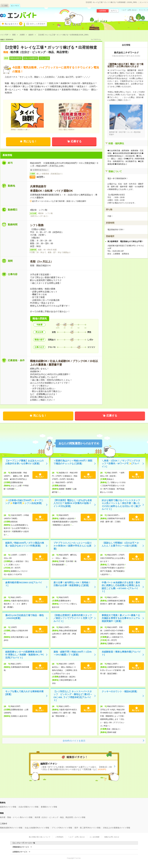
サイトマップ (143, 10)
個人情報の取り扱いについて (40, 837)
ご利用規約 (59, 837)
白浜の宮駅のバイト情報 (29, 807)
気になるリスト (14, 24)
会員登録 (103, 11)
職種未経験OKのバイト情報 (11, 828)
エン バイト (15, 6)
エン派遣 (5, 6)
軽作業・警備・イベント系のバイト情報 (16, 817)
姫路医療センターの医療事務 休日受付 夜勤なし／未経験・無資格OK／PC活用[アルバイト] (25, 655)
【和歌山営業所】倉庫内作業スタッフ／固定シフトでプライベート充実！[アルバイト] (73, 618)
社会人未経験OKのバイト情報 (37, 828)
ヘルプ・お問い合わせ (129, 10)
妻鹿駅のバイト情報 (49, 807)
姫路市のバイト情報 (8, 807)
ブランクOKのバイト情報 (62, 828)
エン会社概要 (95, 837)
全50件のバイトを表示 (74, 741)
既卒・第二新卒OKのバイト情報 (88, 828)
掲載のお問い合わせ (112, 837)
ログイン (114, 11)
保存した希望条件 (38, 24)
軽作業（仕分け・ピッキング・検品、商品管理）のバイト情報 (60, 817)
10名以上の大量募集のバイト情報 (117, 828)
